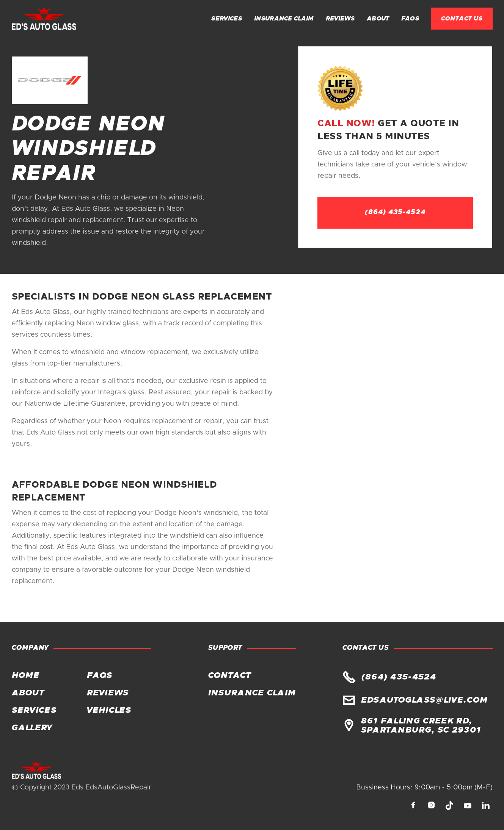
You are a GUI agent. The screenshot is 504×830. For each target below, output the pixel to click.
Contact (229, 676)
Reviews (340, 19)
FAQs (410, 19)
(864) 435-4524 (395, 212)
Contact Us (462, 19)
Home (26, 676)
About (378, 19)
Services (227, 19)
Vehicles (109, 711)
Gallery (32, 728)
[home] (44, 19)
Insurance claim (284, 19)
